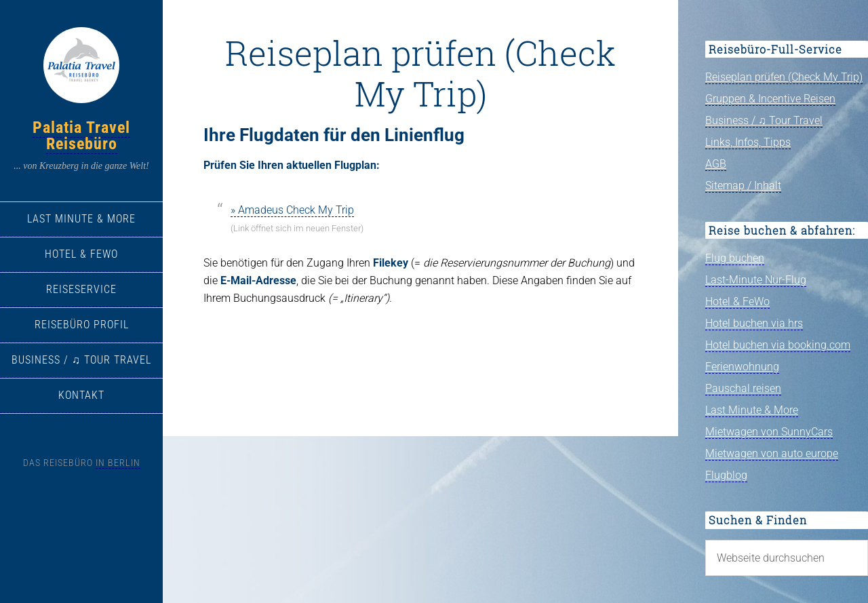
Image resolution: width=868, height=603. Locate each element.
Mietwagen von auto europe (772, 453)
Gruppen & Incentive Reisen (770, 99)
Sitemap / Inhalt (743, 186)
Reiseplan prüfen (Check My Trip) (784, 77)
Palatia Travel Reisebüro (81, 136)
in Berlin (118, 463)
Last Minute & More (752, 410)
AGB (716, 164)
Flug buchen (735, 258)
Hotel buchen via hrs (754, 323)
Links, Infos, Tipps (748, 142)
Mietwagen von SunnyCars (769, 432)
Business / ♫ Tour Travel (764, 120)
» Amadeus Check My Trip (292, 210)
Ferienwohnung (742, 367)
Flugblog (726, 475)
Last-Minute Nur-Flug (756, 280)
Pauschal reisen (743, 388)
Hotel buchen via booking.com (778, 345)
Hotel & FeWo (737, 301)
